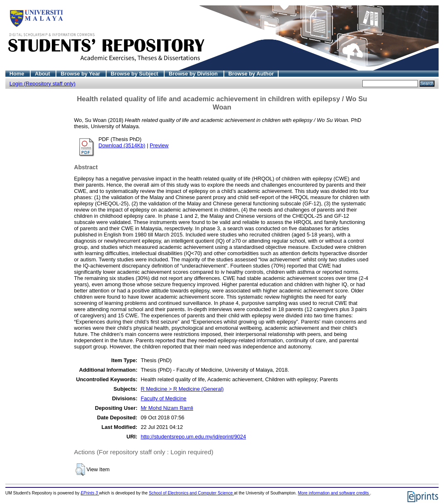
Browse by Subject (135, 74)
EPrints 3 (90, 493)
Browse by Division (194, 74)
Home (18, 74)
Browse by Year (81, 74)
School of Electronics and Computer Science (191, 493)
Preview (159, 145)
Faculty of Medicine (163, 398)
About (43, 74)
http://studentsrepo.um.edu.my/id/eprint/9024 (193, 437)
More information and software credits (334, 493)
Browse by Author (251, 74)
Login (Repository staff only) (42, 84)
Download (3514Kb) (122, 145)
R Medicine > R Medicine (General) (182, 389)
